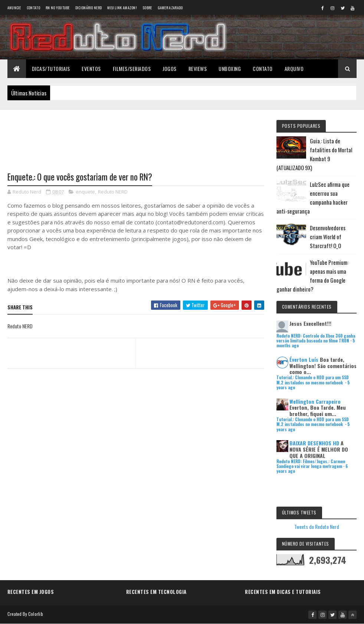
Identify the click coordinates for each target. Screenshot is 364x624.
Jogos (170, 69)
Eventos (91, 69)
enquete (85, 192)
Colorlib (36, 614)
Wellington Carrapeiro (315, 401)
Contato (33, 8)
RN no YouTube (58, 8)
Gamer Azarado (170, 8)
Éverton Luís (304, 359)
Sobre (147, 8)
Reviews (198, 69)
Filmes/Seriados (132, 69)
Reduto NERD (113, 192)
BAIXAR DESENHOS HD (314, 443)
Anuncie (14, 8)
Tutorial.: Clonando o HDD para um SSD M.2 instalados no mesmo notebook (313, 380)
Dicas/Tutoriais (51, 69)
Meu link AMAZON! (122, 8)
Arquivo (294, 69)
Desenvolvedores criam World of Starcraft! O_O (328, 237)
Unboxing (230, 69)
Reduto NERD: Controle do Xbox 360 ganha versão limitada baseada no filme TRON (316, 338)
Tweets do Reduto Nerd (317, 526)
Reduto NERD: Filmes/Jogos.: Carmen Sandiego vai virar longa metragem (311, 464)
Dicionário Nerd (89, 8)
